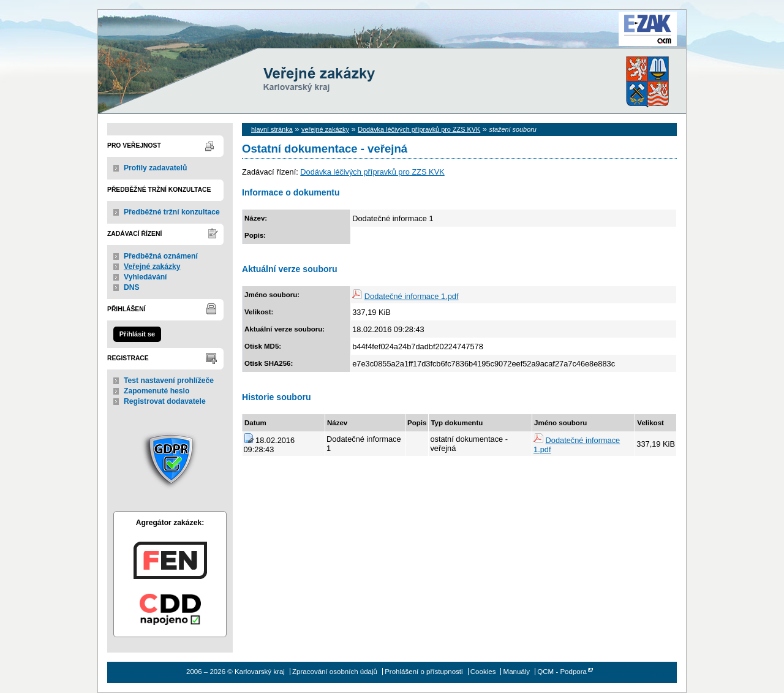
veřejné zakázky (325, 129)
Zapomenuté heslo (156, 391)
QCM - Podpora (562, 672)
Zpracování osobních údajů (335, 672)
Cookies (483, 672)
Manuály (517, 672)
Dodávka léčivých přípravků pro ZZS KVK (419, 129)
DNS (132, 287)
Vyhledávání (145, 277)
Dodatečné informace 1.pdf (412, 296)
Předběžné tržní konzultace (172, 212)
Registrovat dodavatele (165, 401)
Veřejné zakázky (152, 267)
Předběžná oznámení (161, 256)
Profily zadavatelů (155, 168)
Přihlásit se (137, 334)
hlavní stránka (272, 129)
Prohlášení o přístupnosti (424, 672)
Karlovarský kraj (355, 40)
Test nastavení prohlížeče (169, 381)
